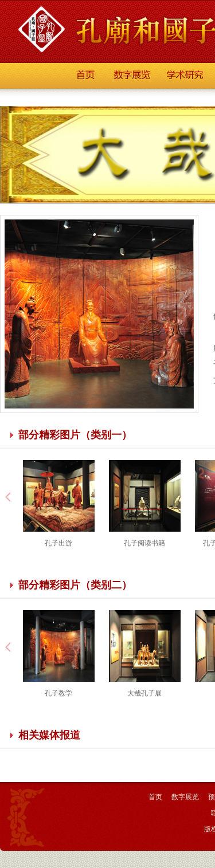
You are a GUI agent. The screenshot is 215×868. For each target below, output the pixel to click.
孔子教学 (58, 693)
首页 (155, 797)
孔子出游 (58, 543)
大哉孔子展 (144, 693)
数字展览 (185, 797)
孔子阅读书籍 (144, 543)
